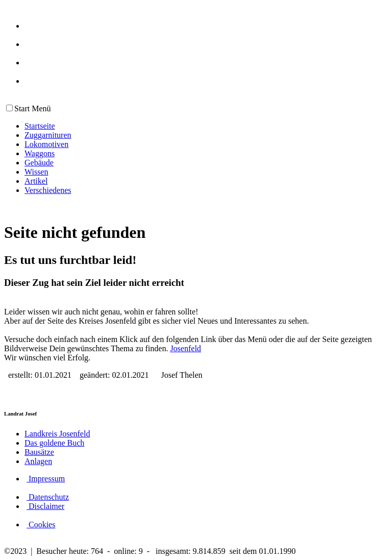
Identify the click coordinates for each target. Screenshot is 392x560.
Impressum (46, 479)
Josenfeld (185, 348)
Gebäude (39, 163)
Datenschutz (48, 497)
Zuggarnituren (48, 135)
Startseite (40, 126)
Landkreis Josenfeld (57, 434)
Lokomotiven (46, 144)
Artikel (36, 181)
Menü (40, 108)
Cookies (41, 525)
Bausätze (39, 452)
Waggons (40, 153)
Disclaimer (45, 506)
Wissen (36, 172)
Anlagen (38, 461)
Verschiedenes (48, 190)
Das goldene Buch (54, 443)
